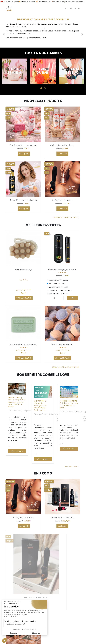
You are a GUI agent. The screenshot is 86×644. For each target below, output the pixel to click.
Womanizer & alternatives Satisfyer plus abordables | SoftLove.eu (40, 405)
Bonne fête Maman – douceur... (24, 200)
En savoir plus (64, 628)
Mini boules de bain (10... (62, 344)
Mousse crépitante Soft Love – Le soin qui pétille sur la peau (69, 404)
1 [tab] (41, 88)
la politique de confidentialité (57, 615)
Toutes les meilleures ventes (66, 367)
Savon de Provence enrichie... (24, 344)
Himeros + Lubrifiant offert (24, 572)
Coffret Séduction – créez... (62, 572)
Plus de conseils (73, 467)
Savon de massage (24, 269)
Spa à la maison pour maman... (24, 145)
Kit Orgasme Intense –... (62, 200)
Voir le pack (24, 154)
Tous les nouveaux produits (66, 218)
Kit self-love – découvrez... (62, 518)
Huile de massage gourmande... (62, 269)
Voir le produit (24, 298)
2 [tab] (45, 88)
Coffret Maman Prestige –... (62, 145)
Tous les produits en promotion (64, 592)
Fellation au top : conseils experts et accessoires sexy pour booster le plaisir (17, 402)
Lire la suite (17, 451)
